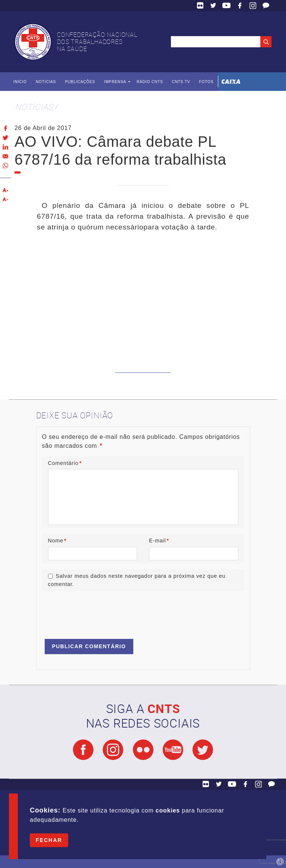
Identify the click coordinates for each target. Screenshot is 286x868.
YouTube (226, 6)
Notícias (46, 82)
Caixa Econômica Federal (231, 82)
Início (20, 82)
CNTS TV (181, 82)
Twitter (213, 6)
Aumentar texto (6, 190)
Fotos (206, 82)
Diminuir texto (6, 199)
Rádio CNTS (150, 82)
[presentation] (99, 612)
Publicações (80, 82)
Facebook (240, 6)
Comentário (65, 463)
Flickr (200, 6)
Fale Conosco (266, 6)
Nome (57, 541)
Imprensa (115, 82)
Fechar (49, 840)
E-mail (159, 541)
